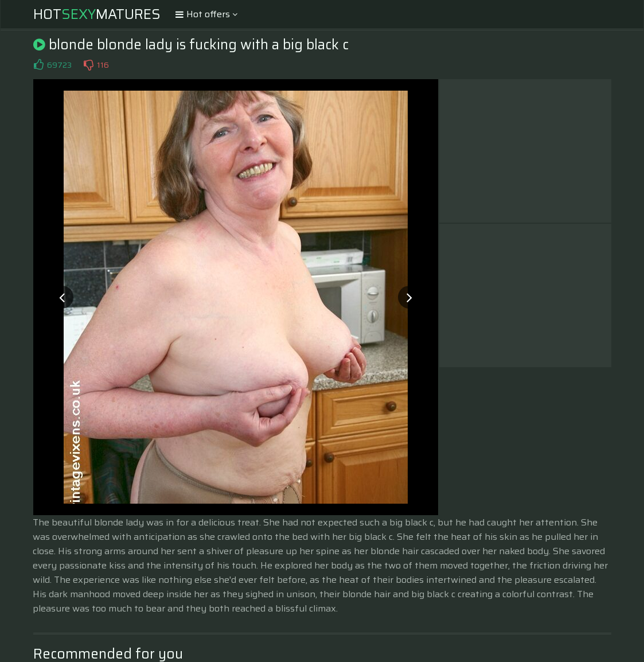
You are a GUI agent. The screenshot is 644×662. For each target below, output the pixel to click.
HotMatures (97, 14)
